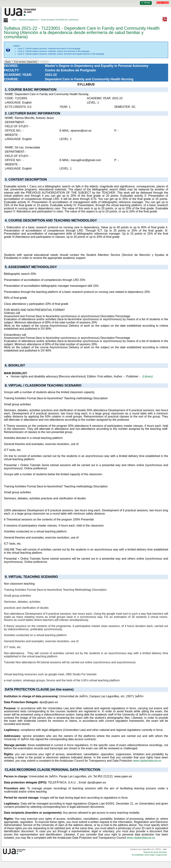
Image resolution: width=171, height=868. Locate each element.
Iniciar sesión (163, 3)
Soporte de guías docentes (155, 852)
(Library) (148, 376)
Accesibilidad (138, 855)
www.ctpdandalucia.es (147, 761)
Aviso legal (150, 855)
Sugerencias (161, 855)
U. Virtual (146, 3)
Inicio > (15, 20)
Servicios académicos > (29, 20)
